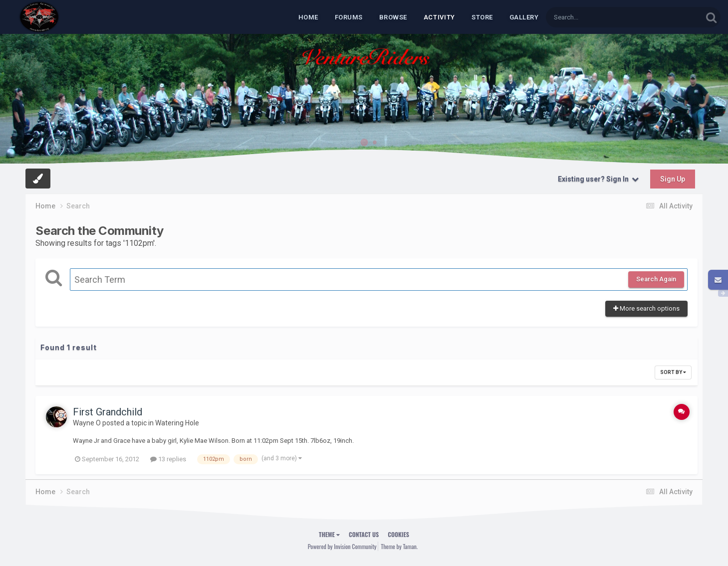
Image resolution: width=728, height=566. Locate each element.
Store (482, 17)
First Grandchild (108, 412)
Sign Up (673, 179)
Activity (439, 17)
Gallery (524, 17)
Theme (329, 534)
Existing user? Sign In (598, 179)
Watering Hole (177, 423)
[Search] (598, 17)
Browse (393, 17)
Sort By (673, 372)
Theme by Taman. (399, 546)
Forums (349, 17)
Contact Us (364, 534)
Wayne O (87, 423)
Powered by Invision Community (342, 546)
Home (308, 17)
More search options (646, 308)
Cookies (398, 534)
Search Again (656, 279)
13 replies (168, 459)
